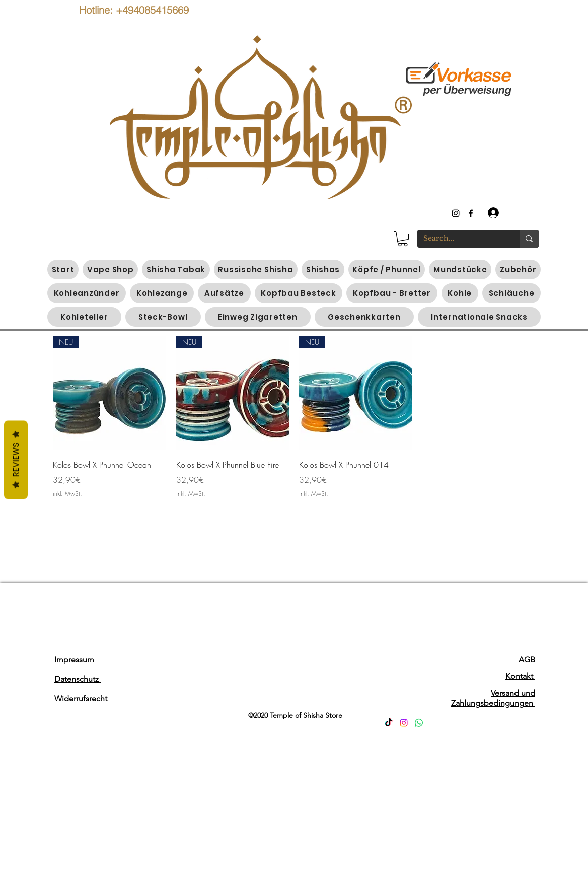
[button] (403, 239)
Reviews (16, 460)
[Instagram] (404, 723)
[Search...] (461, 239)
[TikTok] (389, 723)
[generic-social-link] (471, 213)
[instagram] (456, 213)
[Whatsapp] (419, 723)
